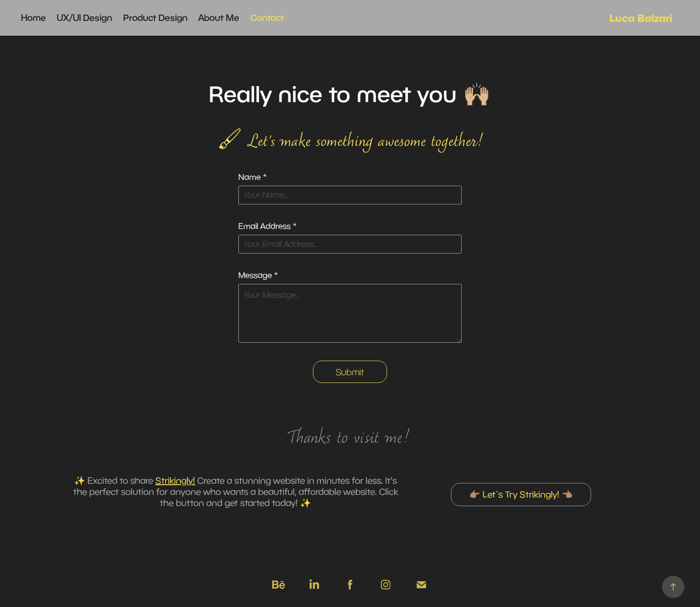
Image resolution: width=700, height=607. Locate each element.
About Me (219, 18)
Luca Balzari (641, 18)
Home (33, 18)
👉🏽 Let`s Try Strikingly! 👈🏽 (521, 494)
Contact (267, 18)
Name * (252, 177)
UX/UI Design (84, 18)
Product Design (155, 18)
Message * (258, 275)
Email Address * (267, 226)
